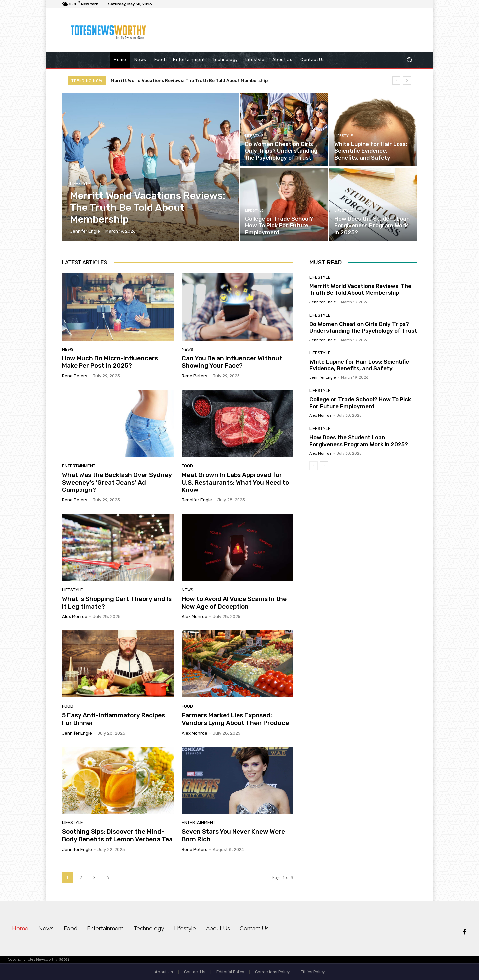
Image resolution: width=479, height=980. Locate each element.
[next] (407, 81)
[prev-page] (314, 466)
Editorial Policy (230, 972)
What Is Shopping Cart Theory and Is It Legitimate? (117, 603)
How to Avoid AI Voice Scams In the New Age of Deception (234, 603)
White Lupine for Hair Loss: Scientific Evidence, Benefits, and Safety (359, 365)
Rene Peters (75, 376)
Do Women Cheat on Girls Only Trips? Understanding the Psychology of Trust (363, 327)
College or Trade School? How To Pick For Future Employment (360, 403)
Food (187, 466)
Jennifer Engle (197, 500)
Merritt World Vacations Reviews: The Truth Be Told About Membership (189, 81)
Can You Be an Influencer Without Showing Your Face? (232, 362)
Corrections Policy (272, 972)
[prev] (396, 81)
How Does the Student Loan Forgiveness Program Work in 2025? (359, 441)
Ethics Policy (313, 972)
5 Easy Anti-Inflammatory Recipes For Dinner (113, 719)
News (68, 349)
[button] (409, 60)
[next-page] (108, 877)
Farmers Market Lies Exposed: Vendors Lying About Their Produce (235, 719)
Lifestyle (80, 183)
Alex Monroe (75, 616)
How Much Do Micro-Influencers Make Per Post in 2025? (110, 362)
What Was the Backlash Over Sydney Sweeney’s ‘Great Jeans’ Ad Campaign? (117, 482)
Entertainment (79, 466)
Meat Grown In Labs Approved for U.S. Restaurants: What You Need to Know (235, 482)
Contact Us (195, 972)
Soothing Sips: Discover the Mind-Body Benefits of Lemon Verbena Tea (117, 835)
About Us (164, 972)
